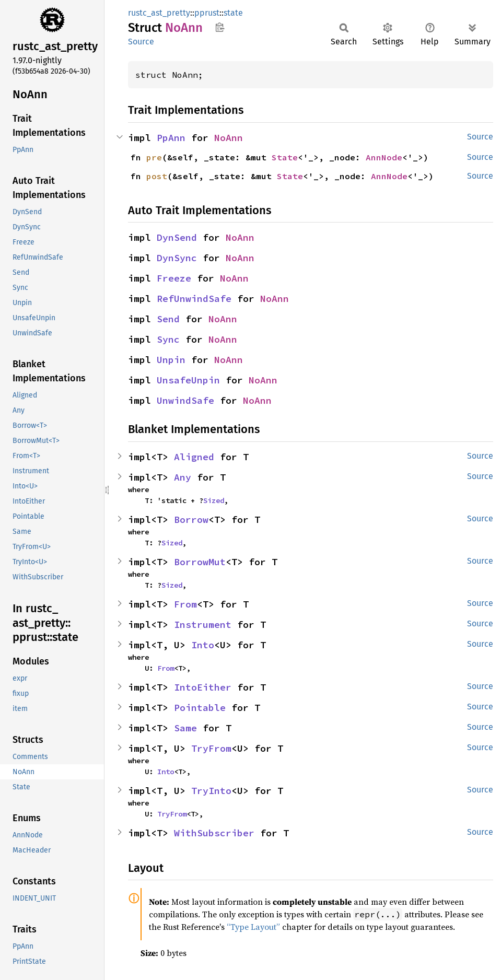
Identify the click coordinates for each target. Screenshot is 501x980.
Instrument (203, 625)
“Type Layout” (253, 927)
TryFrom (211, 748)
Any (183, 477)
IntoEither (203, 687)
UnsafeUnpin (188, 380)
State (285, 157)
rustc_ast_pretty (159, 13)
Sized (214, 500)
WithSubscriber (214, 833)
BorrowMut (200, 562)
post (157, 176)
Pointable (200, 708)
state (233, 13)
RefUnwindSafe (194, 299)
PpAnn (171, 138)
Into (203, 645)
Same (185, 728)
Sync (168, 339)
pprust (207, 13)
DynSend (177, 237)
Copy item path (220, 27)
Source (141, 42)
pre (154, 157)
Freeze (174, 278)
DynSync (177, 258)
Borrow (191, 520)
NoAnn (229, 138)
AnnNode (384, 157)
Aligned (194, 457)
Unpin (171, 360)
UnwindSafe (185, 400)
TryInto (211, 791)
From (185, 604)
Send (168, 319)
